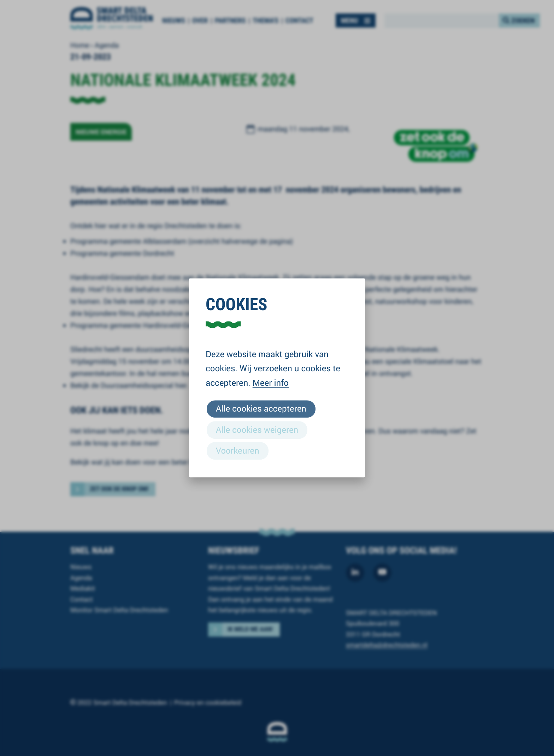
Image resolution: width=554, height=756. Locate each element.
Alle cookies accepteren (261, 409)
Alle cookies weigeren (257, 430)
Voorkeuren (238, 450)
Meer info (271, 383)
